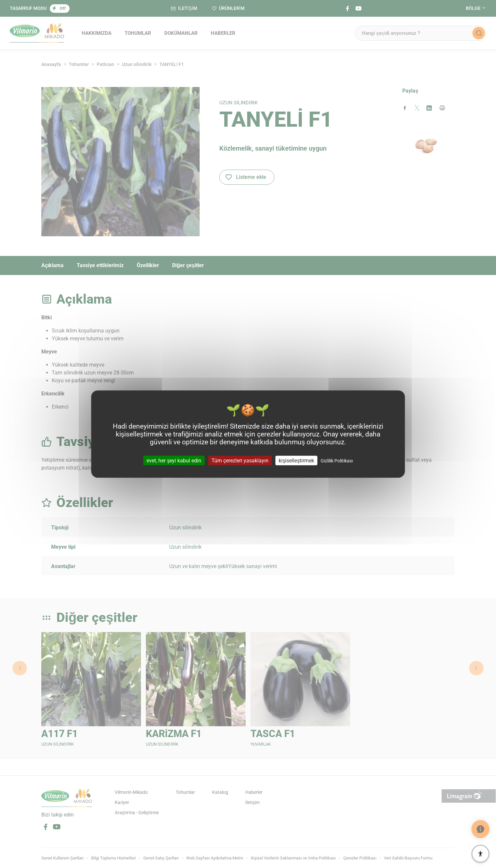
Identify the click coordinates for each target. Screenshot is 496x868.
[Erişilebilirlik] (480, 854)
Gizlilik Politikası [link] (337, 461)
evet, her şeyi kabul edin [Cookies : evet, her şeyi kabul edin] (174, 461)
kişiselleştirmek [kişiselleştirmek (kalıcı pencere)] (296, 461)
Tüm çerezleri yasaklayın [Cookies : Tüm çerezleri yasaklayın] (240, 461)
